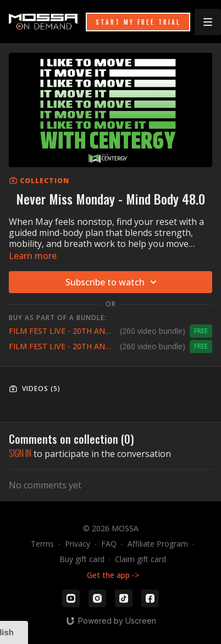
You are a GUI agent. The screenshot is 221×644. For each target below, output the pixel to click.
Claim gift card (140, 559)
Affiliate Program (158, 544)
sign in (20, 453)
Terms (42, 544)
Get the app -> (113, 575)
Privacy (78, 544)
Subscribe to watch (113, 282)
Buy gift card (82, 559)
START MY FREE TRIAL (138, 22)
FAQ (109, 544)
